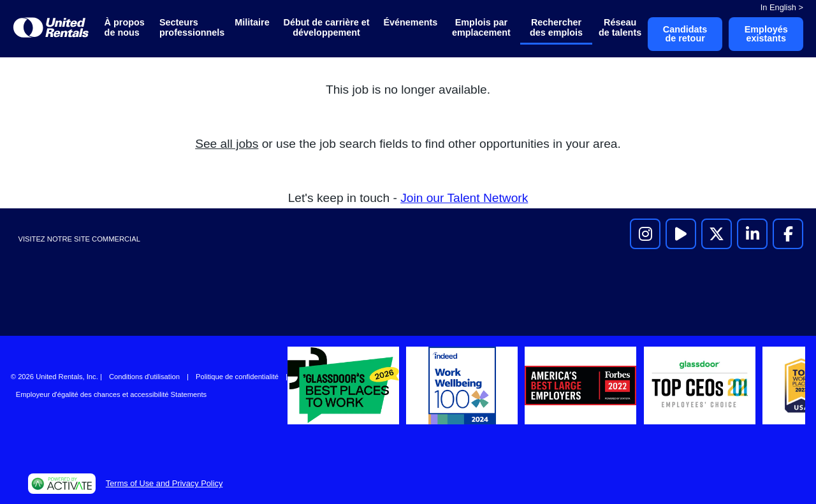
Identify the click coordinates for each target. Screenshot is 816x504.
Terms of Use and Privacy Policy (164, 483)
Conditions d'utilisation (144, 377)
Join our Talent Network (464, 198)
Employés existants (766, 34)
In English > (782, 7)
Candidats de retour (685, 34)
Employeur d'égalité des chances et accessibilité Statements (111, 394)
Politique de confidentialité (237, 377)
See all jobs (227, 144)
